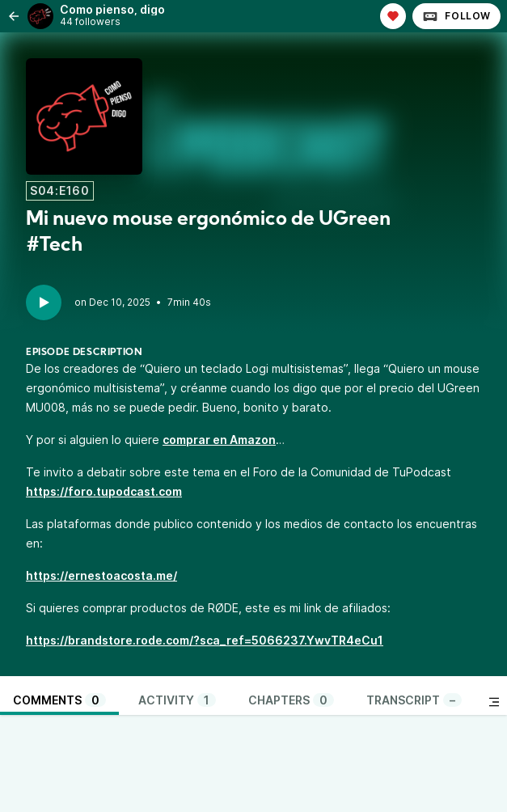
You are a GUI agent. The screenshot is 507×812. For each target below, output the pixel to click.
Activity (177, 700)
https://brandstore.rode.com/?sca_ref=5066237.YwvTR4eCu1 (205, 640)
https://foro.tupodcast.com (104, 491)
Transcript (414, 700)
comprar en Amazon (219, 440)
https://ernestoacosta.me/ (101, 575)
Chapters (291, 700)
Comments (59, 700)
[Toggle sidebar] (494, 702)
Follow (456, 16)
